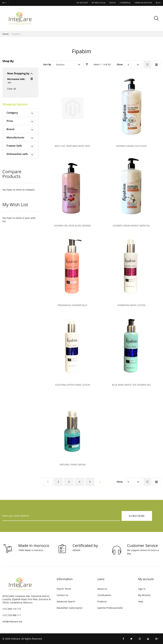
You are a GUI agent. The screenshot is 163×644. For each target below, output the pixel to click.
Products (102, 601)
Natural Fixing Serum (73, 465)
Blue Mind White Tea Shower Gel (131, 385)
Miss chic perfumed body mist (73, 146)
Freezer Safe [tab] (14, 146)
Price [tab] (10, 121)
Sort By (47, 65)
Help (141, 601)
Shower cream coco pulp (131, 146)
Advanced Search (66, 601)
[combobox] (68, 65)
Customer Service (142, 546)
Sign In (112, 3)
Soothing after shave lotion (73, 385)
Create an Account (143, 3)
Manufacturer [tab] (15, 138)
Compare (125, 3)
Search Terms (64, 589)
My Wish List (98, 3)
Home (5, 34)
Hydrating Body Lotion (131, 305)
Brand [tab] (10, 129)
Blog (158, 3)
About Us (102, 589)
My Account (82, 3)
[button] (6, 3)
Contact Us (62, 595)
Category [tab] (12, 113)
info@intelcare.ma (12, 622)
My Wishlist (144, 595)
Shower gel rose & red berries (73, 226)
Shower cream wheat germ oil (131, 226)
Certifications (104, 595)
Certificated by (85, 546)
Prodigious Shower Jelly (73, 305)
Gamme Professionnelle (110, 608)
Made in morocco (34, 546)
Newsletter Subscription (70, 608)
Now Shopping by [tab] (18, 73)
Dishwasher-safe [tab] (17, 154)
